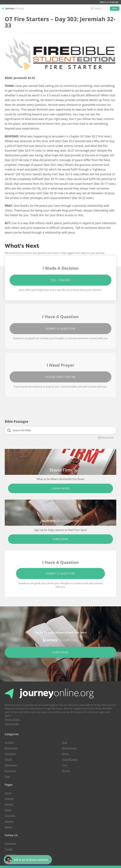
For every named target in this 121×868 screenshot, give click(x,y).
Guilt (65, 742)
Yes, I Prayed (60, 280)
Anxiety (9, 742)
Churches (10, 816)
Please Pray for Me (60, 377)
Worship (9, 821)
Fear (7, 777)
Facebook (10, 844)
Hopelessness (69, 748)
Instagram (11, 855)
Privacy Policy (12, 720)
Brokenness (11, 748)
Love (65, 765)
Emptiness (10, 771)
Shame (66, 771)
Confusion (10, 754)
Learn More (61, 488)
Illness (65, 754)
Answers (9, 799)
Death (8, 760)
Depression (11, 765)
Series (8, 810)
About (8, 827)
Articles (9, 804)
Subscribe (61, 539)
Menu (115, 9)
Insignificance (70, 760)
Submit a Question (61, 329)
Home (8, 793)
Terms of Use (12, 724)
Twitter (9, 849)
